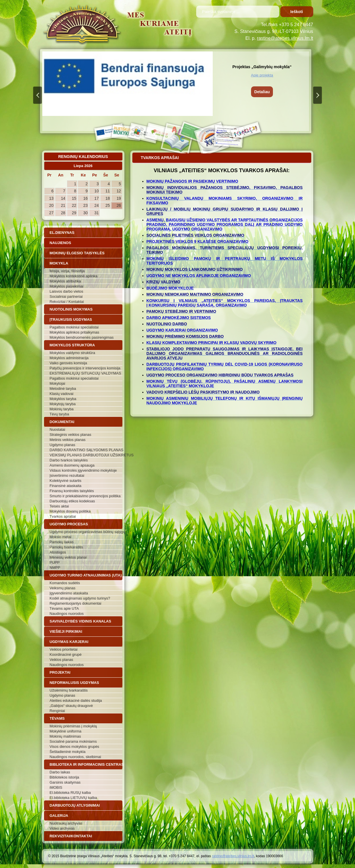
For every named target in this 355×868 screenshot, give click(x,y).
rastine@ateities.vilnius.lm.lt (285, 38)
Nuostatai (58, 429)
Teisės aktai (59, 506)
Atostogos (58, 552)
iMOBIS (56, 787)
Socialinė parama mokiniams (73, 741)
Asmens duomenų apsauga (72, 465)
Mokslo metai (61, 537)
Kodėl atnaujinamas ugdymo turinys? (80, 598)
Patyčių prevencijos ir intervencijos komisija (85, 368)
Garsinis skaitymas (65, 782)
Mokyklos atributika (65, 281)
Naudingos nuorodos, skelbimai (75, 757)
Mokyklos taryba (63, 399)
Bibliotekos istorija (64, 777)
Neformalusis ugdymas (74, 683)
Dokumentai (62, 422)
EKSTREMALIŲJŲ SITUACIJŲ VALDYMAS (85, 373)
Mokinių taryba (62, 409)
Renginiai (57, 711)
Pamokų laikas (62, 542)
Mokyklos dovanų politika (70, 511)
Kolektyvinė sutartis (66, 481)
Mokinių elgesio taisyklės (77, 253)
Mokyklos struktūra (72, 345)
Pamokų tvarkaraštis (66, 547)
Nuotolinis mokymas (71, 309)
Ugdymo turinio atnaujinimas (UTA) (86, 575)
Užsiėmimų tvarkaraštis (69, 690)
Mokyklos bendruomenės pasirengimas (82, 337)
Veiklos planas (61, 660)
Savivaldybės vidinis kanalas (81, 621)
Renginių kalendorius (83, 157)
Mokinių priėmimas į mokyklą (73, 726)
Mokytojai (58, 383)
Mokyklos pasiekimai (67, 286)
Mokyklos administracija (69, 358)
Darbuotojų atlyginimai (75, 805)
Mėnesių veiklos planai (68, 557)
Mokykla (59, 263)
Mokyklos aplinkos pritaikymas (75, 332)
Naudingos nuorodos (67, 614)
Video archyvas (62, 828)
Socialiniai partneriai (66, 296)
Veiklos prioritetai (64, 649)
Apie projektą (262, 75)
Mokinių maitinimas (65, 736)
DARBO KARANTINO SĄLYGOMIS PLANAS (86, 450)
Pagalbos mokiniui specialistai (74, 327)
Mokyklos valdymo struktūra (72, 353)
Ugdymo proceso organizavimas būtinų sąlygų (86, 532)
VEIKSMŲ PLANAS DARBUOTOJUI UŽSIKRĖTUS (86, 455)
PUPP (55, 562)
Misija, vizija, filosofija (67, 271)
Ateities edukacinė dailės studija (76, 701)
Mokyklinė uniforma (66, 731)
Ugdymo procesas (69, 524)
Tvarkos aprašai (63, 516)
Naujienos (60, 243)
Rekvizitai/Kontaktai (71, 836)
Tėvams (57, 718)
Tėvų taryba (59, 414)
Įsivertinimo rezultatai (67, 475)
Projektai (60, 672)
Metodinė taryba (63, 389)
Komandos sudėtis (65, 583)
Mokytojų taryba (63, 404)
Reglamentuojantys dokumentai (76, 603)
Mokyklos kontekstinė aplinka (74, 276)
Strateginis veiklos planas (71, 435)
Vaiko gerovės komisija (68, 363)
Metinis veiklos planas (68, 440)
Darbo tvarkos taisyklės (69, 460)
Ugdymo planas (62, 445)
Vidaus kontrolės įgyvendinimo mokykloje (83, 470)
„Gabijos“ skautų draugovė (71, 706)
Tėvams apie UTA (64, 608)
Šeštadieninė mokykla (68, 752)
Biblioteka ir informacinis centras (86, 764)
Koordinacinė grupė (66, 654)
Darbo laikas (60, 772)
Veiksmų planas (63, 588)
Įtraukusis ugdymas (71, 319)
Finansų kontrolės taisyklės (72, 491)
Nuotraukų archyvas (66, 823)
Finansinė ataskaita (66, 486)
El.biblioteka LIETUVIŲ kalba (73, 798)
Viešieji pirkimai (66, 631)
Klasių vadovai (62, 394)
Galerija (59, 816)
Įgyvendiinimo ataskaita (69, 593)
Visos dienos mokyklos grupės (75, 747)
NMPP (55, 568)
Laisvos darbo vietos (67, 291)
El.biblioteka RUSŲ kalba (70, 793)
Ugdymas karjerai (69, 642)
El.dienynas (62, 233)
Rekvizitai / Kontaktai (67, 302)
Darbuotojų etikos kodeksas (72, 501)
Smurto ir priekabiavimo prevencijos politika (85, 496)
